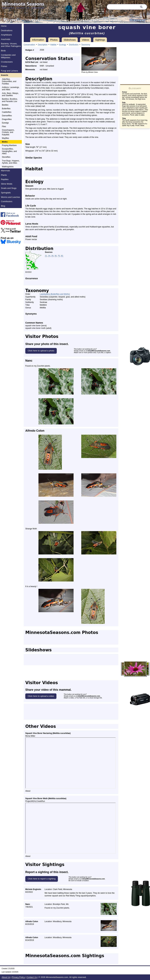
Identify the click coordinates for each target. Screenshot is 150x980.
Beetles (5, 105)
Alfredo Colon (35, 431)
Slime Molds (7, 184)
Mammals (5, 171)
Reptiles (5, 179)
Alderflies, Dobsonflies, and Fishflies (9, 81)
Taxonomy (86, 45)
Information (38, 40)
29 (52, 256)
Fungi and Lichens (9, 71)
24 (49, 256)
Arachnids (6, 39)
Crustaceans (7, 62)
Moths (5, 142)
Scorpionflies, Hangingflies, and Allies (9, 151)
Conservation (29, 45)
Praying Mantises (9, 145)
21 (46, 256)
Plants (4, 175)
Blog (3, 206)
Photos (54, 40)
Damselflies (7, 116)
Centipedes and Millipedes (8, 56)
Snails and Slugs (9, 188)
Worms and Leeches (10, 197)
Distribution (74, 45)
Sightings (100, 40)
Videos (86, 40)
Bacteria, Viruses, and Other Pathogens (11, 45)
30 (56, 256)
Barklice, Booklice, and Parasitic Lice (10, 100)
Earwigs (5, 123)
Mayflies (5, 138)
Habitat (53, 45)
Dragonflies (7, 119)
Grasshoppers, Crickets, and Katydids (8, 132)
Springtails (6, 193)
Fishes (4, 66)
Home (4, 26)
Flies (4, 126)
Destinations (7, 30)
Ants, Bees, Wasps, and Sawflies (10, 94)
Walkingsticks (8, 167)
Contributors (7, 201)
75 (59, 256)
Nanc (29, 361)
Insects (5, 75)
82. (62, 256)
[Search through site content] (122, 7)
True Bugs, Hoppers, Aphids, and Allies (11, 162)
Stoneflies (6, 157)
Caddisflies (7, 112)
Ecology (63, 45)
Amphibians (6, 35)
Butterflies (6, 109)
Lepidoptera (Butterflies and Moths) (55, 294)
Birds (3, 51)
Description (43, 45)
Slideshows (70, 40)
